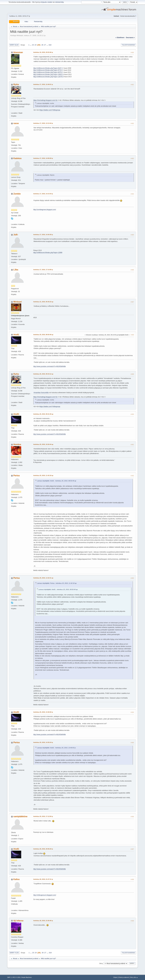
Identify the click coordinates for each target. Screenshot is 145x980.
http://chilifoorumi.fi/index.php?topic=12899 (48, 253)
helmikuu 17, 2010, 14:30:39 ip (43, 235)
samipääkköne (20, 816)
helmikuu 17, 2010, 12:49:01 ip (43, 84)
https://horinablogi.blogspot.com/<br (45, 100)
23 (33, 45)
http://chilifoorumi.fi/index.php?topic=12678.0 (48, 77)
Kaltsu (17, 879)
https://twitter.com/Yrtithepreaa (50, 110)
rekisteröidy (59, 2)
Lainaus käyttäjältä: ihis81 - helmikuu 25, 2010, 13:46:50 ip (56, 748)
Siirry (101, 963)
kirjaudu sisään (47, 2)
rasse (16, 123)
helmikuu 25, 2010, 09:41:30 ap (43, 414)
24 (36, 45)
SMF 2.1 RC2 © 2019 (14, 977)
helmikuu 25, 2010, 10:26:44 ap (43, 444)
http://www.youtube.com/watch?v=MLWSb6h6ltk (49, 366)
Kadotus (18, 158)
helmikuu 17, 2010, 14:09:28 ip (43, 158)
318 (50, 45)
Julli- (16, 235)
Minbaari (18, 302)
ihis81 (16, 335)
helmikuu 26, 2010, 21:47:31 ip (43, 879)
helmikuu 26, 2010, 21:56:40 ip (43, 921)
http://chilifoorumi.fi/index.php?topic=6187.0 (48, 68)
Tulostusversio (128, 45)
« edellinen (120, 38)
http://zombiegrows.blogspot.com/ (45, 210)
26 (42, 45)
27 (45, 45)
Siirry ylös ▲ (134, 977)
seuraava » (130, 38)
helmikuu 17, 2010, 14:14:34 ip (43, 194)
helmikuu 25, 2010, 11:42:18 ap (43, 475)
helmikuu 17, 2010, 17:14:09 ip (43, 270)
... (31, 45)
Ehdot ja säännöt (124, 977)
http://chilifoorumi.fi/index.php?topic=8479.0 (48, 72)
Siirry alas (14, 45)
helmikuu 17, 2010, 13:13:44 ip (43, 123)
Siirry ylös (14, 953)
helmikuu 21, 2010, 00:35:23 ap (43, 302)
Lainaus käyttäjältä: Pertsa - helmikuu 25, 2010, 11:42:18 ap (57, 583)
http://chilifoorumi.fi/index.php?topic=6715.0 (48, 70)
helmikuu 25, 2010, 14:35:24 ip (43, 742)
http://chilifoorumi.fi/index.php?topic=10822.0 (48, 75)
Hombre (17, 444)
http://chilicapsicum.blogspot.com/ (45, 895)
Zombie (17, 194)
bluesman (18, 52)
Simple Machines (26, 977)
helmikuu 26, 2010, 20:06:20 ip (43, 849)
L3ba (16, 270)
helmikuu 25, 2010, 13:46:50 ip (43, 712)
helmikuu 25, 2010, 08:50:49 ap (43, 335)
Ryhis (16, 84)
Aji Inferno (18, 921)
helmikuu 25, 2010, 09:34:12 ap (43, 374)
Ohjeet (115, 977)
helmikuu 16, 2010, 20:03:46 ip (43, 52)
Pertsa (17, 476)
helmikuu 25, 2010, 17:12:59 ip (43, 816)
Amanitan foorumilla (41, 393)
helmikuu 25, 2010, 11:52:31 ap (43, 578)
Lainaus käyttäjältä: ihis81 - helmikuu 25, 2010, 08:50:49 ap (57, 481)
